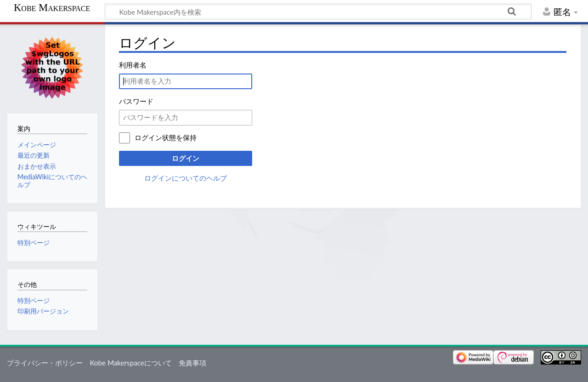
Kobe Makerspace (52, 8)
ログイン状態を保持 (166, 137)
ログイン (186, 158)
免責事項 (192, 363)
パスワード (136, 101)
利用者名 (133, 65)
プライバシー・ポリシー (45, 363)
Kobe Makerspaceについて (130, 363)
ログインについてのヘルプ (186, 178)
